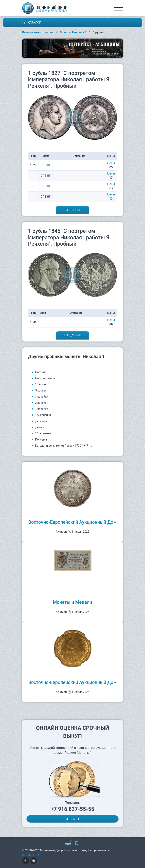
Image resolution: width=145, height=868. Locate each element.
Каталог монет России (38, 32)
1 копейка (42, 409)
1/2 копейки (43, 415)
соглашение (31, 855)
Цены (111, 163)
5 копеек (41, 391)
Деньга (40, 427)
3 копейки (42, 397)
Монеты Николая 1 (73, 32)
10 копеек (42, 384)
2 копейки (42, 403)
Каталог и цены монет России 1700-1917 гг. (64, 446)
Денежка (41, 421)
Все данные (72, 210)
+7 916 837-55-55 (72, 809)
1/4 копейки (43, 433)
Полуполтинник (45, 378)
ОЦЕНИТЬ (72, 819)
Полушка (41, 440)
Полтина (41, 372)
